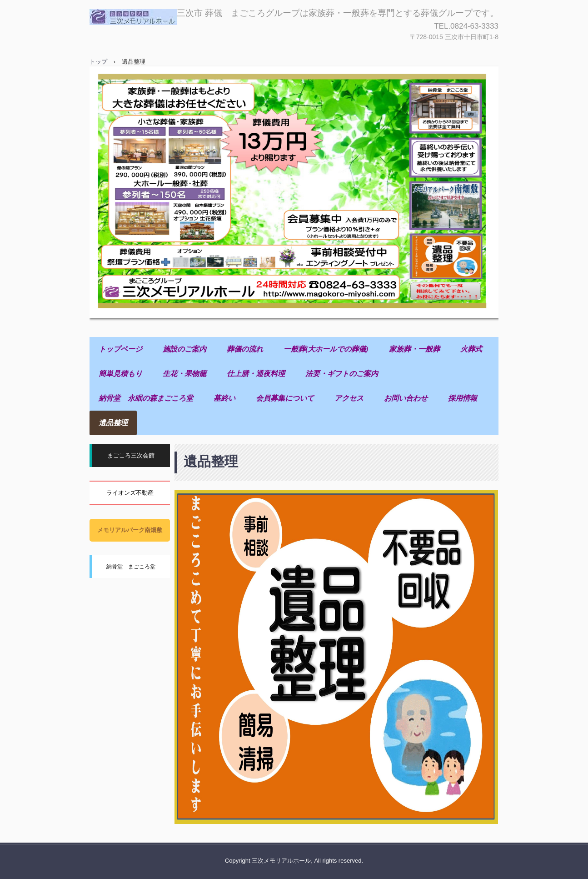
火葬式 (471, 349)
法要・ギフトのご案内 (342, 374)
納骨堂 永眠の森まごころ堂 (146, 398)
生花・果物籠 (184, 374)
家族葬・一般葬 (414, 349)
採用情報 (463, 398)
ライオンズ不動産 (130, 493)
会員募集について (285, 398)
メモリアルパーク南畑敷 (130, 530)
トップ (98, 62)
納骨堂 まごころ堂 (131, 567)
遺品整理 (113, 423)
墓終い (224, 398)
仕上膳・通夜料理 (256, 374)
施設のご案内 (184, 349)
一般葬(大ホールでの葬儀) (326, 349)
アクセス (349, 398)
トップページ (120, 349)
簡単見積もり (120, 374)
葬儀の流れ (245, 349)
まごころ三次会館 (131, 455)
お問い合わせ (406, 398)
